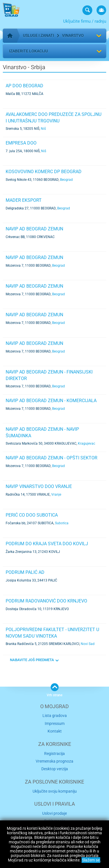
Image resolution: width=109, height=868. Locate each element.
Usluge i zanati (39, 35)
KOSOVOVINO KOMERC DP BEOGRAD (44, 172)
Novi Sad (88, 644)
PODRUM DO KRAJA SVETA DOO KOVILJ (47, 544)
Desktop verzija (55, 769)
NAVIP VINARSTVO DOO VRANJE (39, 486)
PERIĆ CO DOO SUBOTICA (32, 515)
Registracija (54, 754)
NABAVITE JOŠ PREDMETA (32, 660)
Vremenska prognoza (54, 761)
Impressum (55, 723)
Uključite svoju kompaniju (55, 791)
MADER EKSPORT (24, 200)
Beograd (66, 180)
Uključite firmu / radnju (85, 21)
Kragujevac (86, 443)
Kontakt (55, 731)
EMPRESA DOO (21, 143)
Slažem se (91, 860)
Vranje (56, 495)
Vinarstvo (73, 35)
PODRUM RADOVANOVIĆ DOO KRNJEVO (46, 601)
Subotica (62, 523)
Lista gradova (55, 716)
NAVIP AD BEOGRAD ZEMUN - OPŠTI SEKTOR (52, 458)
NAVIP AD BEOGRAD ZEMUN (34, 229)
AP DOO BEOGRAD (24, 86)
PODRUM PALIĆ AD (25, 572)
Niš (43, 129)
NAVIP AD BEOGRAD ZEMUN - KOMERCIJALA (51, 401)
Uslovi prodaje (54, 813)
